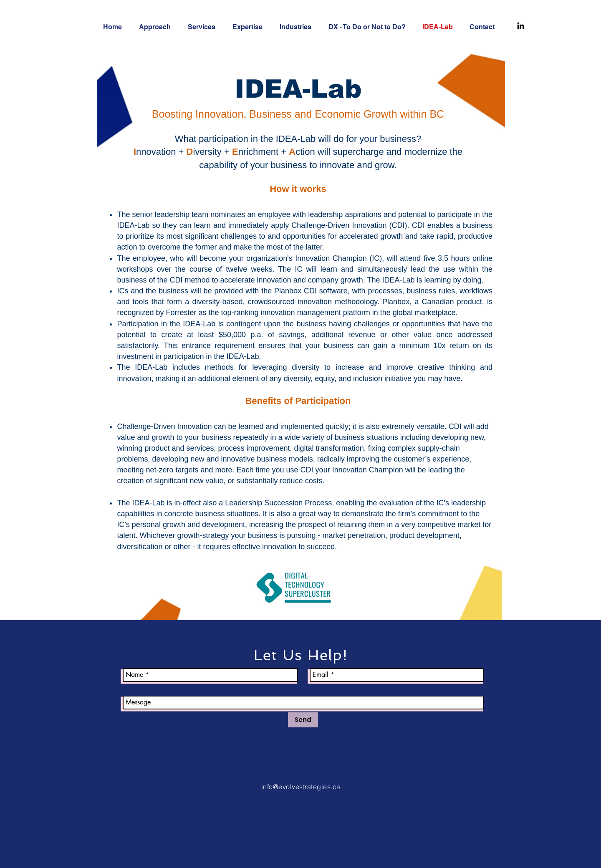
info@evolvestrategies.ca (301, 787)
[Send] (303, 720)
